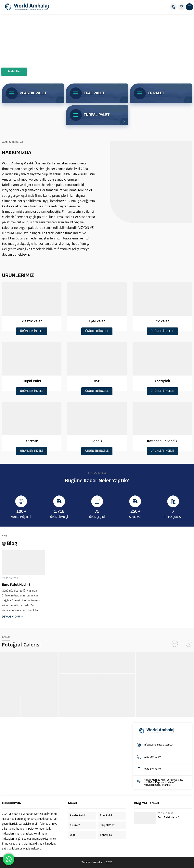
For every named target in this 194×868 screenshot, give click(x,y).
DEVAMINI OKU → (13, 617)
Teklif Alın (14, 72)
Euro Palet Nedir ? (16, 585)
